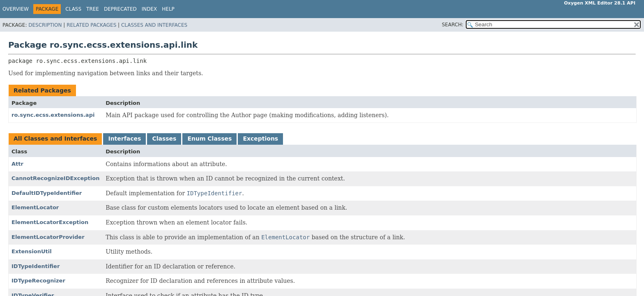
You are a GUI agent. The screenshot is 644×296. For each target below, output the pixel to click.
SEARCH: (453, 25)
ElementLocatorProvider (48, 237)
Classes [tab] (164, 139)
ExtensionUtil (32, 251)
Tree (93, 9)
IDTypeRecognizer (38, 281)
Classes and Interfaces (154, 25)
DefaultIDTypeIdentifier (47, 193)
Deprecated (120, 9)
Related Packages (91, 25)
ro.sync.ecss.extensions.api (53, 115)
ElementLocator (35, 207)
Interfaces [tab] (124, 139)
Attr (17, 164)
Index (149, 9)
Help (168, 9)
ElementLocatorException (50, 222)
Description (45, 25)
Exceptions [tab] (260, 139)
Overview (16, 9)
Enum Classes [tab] (209, 139)
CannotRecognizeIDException (55, 178)
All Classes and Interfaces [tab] (55, 139)
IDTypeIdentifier (36, 266)
